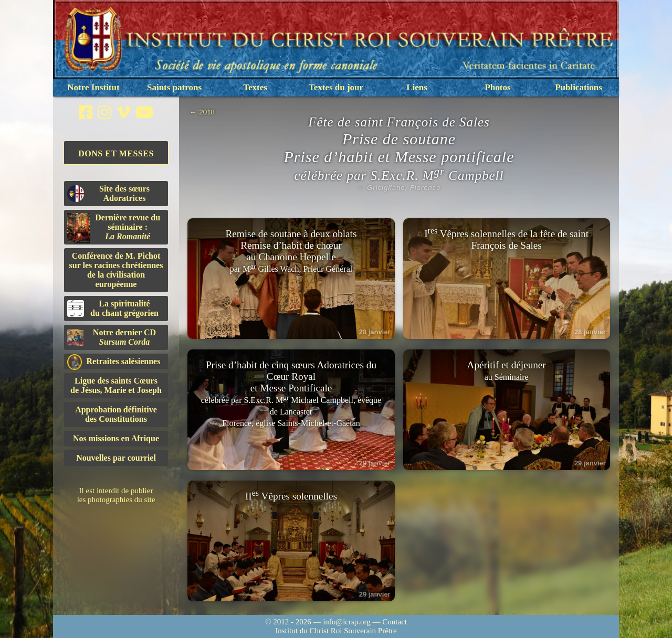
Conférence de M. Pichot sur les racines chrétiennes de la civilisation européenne (116, 270)
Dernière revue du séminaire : (114, 228)
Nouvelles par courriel (116, 458)
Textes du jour (336, 87)
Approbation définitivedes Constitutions (116, 414)
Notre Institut (93, 87)
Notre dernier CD (112, 337)
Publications (579, 87)
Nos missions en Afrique (116, 438)
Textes (255, 87)
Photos (497, 87)
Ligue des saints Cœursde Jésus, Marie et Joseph (116, 385)
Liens (417, 87)
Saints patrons (174, 87)
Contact (395, 622)
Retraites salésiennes (114, 362)
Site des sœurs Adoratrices (108, 193)
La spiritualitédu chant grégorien (113, 308)
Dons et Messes (116, 153)
